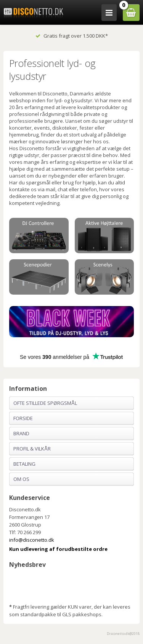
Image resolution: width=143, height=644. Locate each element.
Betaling (24, 464)
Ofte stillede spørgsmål (45, 403)
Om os (21, 479)
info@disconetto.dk (32, 540)
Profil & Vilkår (32, 449)
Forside (23, 418)
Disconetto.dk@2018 (123, 634)
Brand (21, 433)
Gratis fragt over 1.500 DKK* (72, 36)
